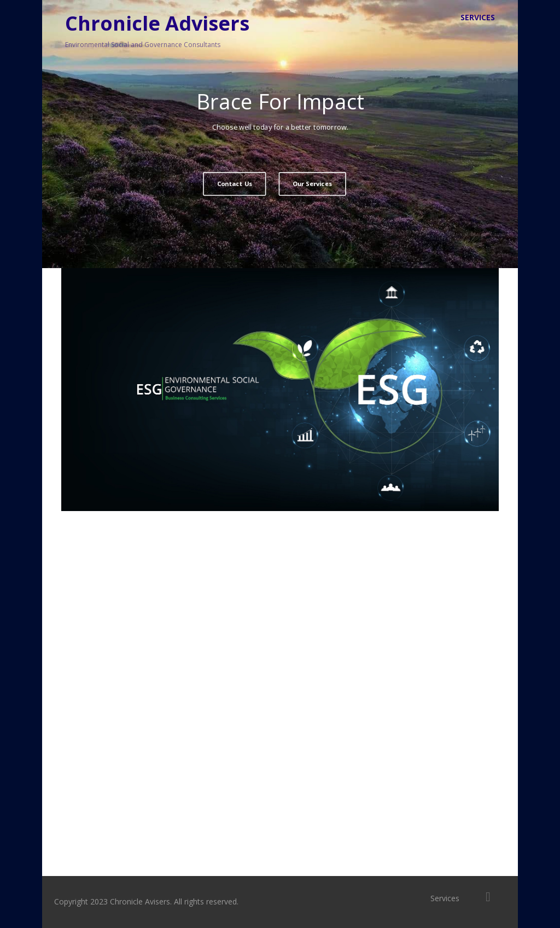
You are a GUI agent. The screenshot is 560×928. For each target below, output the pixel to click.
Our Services (312, 184)
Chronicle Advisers (157, 23)
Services (478, 17)
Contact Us (235, 184)
